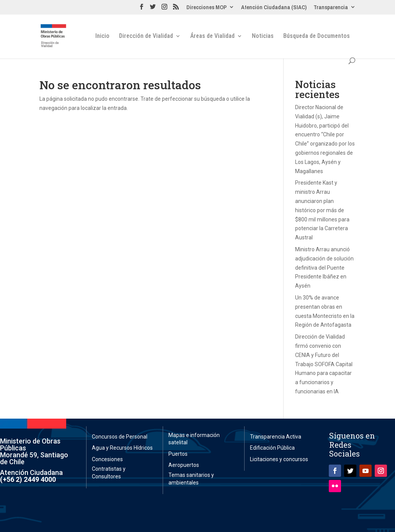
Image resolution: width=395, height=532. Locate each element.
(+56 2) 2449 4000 (28, 479)
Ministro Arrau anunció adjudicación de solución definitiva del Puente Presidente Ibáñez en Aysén (324, 268)
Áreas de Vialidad (212, 36)
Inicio (102, 36)
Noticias (263, 36)
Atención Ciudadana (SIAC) (274, 8)
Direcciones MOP (206, 8)
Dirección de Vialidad (146, 36)
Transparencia (331, 8)
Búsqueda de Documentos (317, 36)
